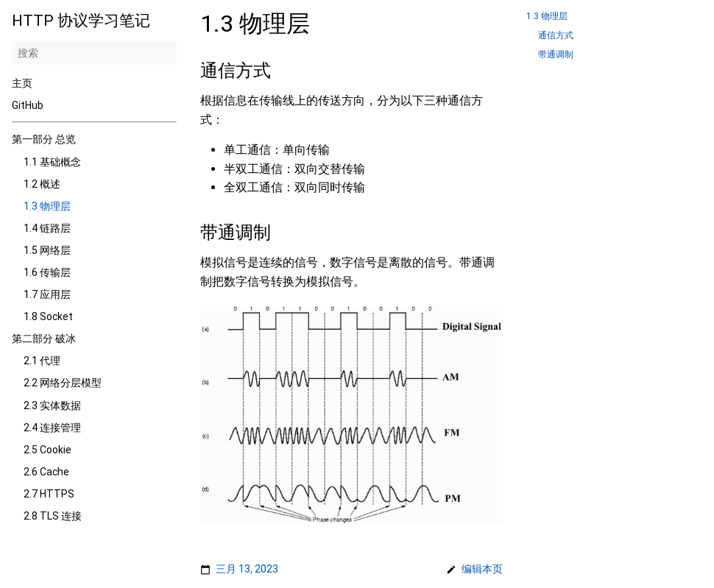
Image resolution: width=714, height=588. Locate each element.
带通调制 (556, 55)
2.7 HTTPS (49, 494)
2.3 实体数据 (52, 405)
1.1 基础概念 (52, 162)
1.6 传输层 (47, 272)
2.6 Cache (46, 472)
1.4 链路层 (47, 228)
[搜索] (94, 53)
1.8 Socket (48, 316)
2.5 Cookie (47, 450)
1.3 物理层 (47, 206)
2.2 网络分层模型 (63, 383)
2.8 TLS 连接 (53, 516)
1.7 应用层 (47, 294)
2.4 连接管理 (52, 428)
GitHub (28, 105)
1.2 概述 (42, 184)
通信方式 (556, 36)
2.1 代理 (42, 361)
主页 (22, 83)
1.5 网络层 (47, 250)
